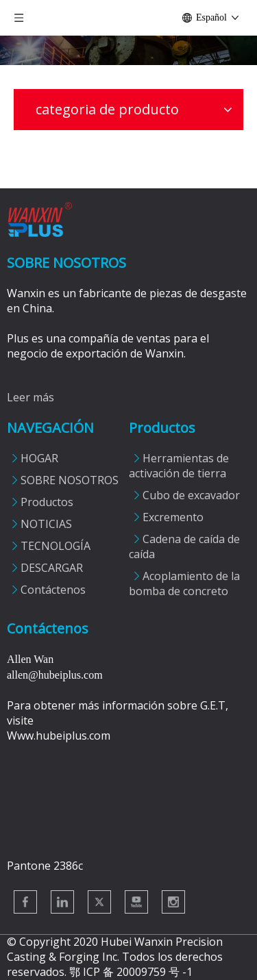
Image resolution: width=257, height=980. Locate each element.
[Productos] (128, 50)
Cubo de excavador (191, 495)
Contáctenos (53, 590)
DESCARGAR (52, 568)
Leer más (30, 397)
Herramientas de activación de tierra (179, 466)
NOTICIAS (46, 524)
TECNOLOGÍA (56, 546)
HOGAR (39, 458)
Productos (47, 502)
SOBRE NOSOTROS (70, 480)
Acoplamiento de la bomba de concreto (184, 583)
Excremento (173, 517)
